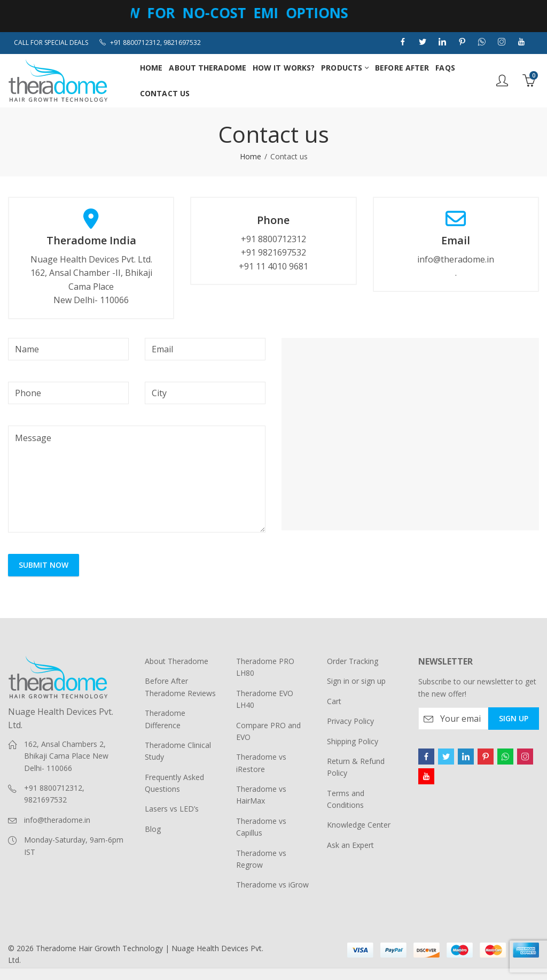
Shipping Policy (353, 741)
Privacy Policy (350, 721)
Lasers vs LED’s (172, 809)
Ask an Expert (350, 845)
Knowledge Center (359, 825)
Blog (153, 829)
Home (251, 156)
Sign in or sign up (356, 681)
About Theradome (177, 661)
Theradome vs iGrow (272, 885)
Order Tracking (353, 661)
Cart (334, 701)
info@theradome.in (57, 820)
